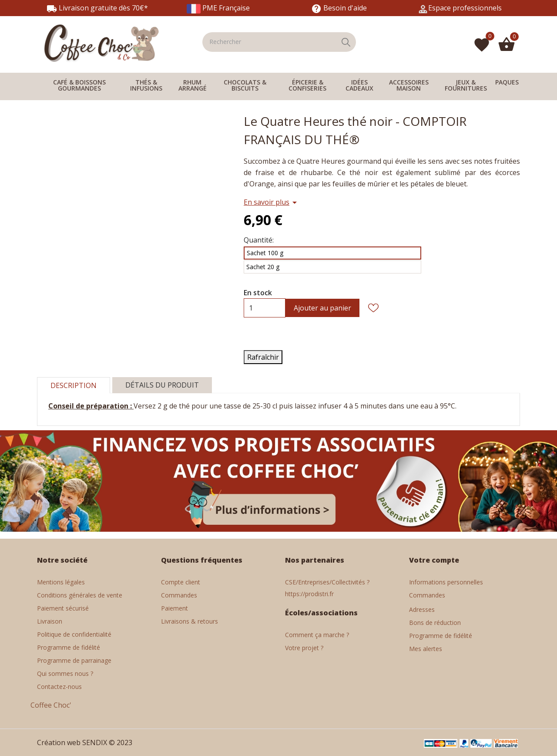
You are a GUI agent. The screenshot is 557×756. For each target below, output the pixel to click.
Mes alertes (426, 649)
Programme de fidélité (69, 647)
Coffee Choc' (51, 705)
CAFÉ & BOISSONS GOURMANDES (79, 85)
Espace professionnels (465, 8)
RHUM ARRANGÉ (193, 85)
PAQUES (507, 82)
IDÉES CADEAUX (359, 85)
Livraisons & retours (190, 621)
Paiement (174, 608)
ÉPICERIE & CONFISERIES (307, 85)
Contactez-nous (59, 687)
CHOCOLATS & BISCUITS (245, 85)
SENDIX (95, 742)
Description (74, 385)
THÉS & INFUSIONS (146, 85)
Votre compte (434, 560)
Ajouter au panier (322, 308)
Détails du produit (162, 385)
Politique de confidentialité (74, 634)
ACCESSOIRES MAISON (409, 85)
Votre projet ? (304, 648)
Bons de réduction (435, 623)
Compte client (181, 582)
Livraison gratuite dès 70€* (97, 8)
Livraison (50, 621)
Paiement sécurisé (63, 608)
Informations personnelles (446, 582)
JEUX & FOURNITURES (466, 85)
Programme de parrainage (74, 660)
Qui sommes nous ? (65, 673)
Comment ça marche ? (317, 635)
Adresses (422, 609)
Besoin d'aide (339, 8)
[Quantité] (251, 308)
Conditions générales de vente (80, 595)
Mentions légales (61, 582)
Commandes (179, 595)
